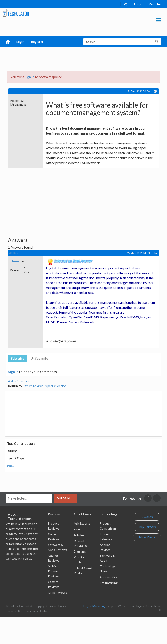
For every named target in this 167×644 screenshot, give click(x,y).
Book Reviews (57, 593)
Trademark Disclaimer (38, 611)
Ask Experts (82, 523)
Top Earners (147, 527)
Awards (147, 517)
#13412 (14, 253)
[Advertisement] (85, 58)
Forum (78, 529)
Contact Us (26, 606)
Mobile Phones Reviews (54, 571)
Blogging (80, 551)
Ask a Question (19, 381)
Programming (109, 583)
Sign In (29, 77)
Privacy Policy (57, 606)
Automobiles (108, 577)
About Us (12, 606)
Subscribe (66, 498)
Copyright (41, 606)
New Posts (147, 537)
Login (138, 4)
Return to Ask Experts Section (44, 386)
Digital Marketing (94, 606)
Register (155, 4)
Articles (79, 535)
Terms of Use (15, 611)
